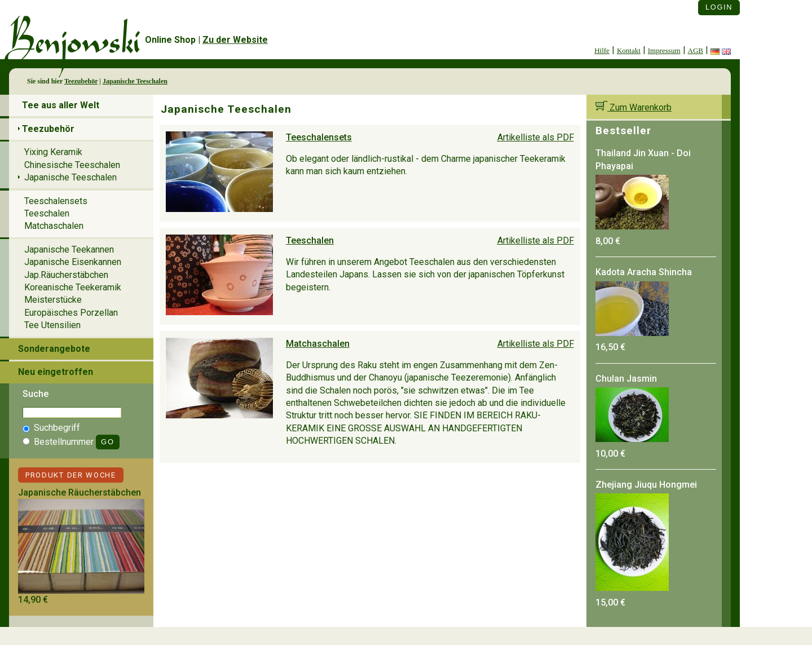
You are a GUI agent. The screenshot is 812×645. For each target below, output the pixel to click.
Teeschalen (310, 240)
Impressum (664, 50)
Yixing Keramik (53, 152)
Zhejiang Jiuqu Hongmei (646, 485)
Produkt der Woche (71, 475)
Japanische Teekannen (69, 249)
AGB (696, 50)
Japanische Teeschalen (135, 81)
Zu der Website (235, 40)
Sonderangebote (54, 349)
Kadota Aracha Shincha (644, 272)
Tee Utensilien (52, 325)
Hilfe (602, 50)
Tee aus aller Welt (61, 105)
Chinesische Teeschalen (72, 165)
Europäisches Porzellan (71, 313)
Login (719, 7)
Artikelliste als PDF (536, 137)
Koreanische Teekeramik (73, 287)
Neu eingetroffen (56, 372)
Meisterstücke (53, 300)
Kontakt (629, 50)
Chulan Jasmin (626, 379)
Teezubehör (81, 81)
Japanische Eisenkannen (73, 262)
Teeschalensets (319, 137)
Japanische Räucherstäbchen (80, 492)
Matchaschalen (318, 344)
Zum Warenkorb (634, 107)
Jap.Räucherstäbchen (66, 275)
